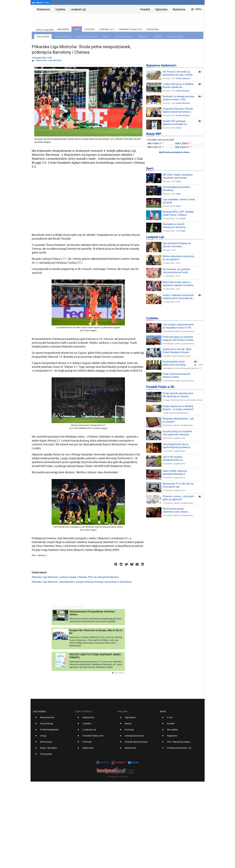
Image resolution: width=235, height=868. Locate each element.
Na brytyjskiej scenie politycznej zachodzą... (175, 363)
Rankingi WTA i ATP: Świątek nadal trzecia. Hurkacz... (178, 213)
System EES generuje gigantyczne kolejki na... (176, 123)
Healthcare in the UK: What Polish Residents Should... (177, 351)
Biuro (163, 711)
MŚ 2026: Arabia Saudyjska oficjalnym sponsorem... (178, 176)
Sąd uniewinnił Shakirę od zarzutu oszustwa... (177, 245)
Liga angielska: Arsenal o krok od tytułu (179, 201)
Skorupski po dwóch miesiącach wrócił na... (175, 226)
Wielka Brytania (183, 78)
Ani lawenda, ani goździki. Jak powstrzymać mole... (177, 271)
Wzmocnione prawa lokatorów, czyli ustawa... (176, 510)
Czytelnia (152, 318)
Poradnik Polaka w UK (160, 387)
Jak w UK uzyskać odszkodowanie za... (174, 458)
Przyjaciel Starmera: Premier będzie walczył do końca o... (178, 110)
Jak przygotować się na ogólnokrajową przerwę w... (177, 446)
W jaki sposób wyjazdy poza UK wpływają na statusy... (178, 395)
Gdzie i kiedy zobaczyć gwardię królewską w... (175, 472)
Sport (150, 168)
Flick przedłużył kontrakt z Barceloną (177, 189)
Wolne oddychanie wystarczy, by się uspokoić (178, 258)
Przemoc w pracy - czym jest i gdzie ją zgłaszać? (179, 498)
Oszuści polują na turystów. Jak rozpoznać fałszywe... (177, 433)
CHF (177, 147)
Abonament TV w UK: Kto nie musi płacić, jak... (178, 485)
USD (149, 147)
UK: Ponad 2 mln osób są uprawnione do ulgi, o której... (178, 73)
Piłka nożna (41, 60)
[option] (53, 719)
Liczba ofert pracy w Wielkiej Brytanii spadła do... (178, 86)
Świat (179, 128)
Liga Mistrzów (55, 60)
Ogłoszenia (39, 711)
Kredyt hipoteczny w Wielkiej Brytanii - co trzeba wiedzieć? (178, 408)
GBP (149, 143)
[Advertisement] (89, 207)
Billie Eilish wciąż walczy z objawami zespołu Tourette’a (178, 284)
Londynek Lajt (155, 237)
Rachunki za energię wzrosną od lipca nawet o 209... (178, 98)
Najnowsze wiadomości (161, 65)
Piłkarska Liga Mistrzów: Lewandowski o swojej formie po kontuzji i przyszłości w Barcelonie (82, 582)
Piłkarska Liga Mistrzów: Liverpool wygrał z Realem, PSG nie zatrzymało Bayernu (75, 577)
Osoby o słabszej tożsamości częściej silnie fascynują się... (178, 297)
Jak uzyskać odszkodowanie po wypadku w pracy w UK (178, 326)
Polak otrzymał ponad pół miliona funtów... (176, 375)
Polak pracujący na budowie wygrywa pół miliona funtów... (179, 338)
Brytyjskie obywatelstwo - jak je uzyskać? (178, 420)
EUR (177, 143)
